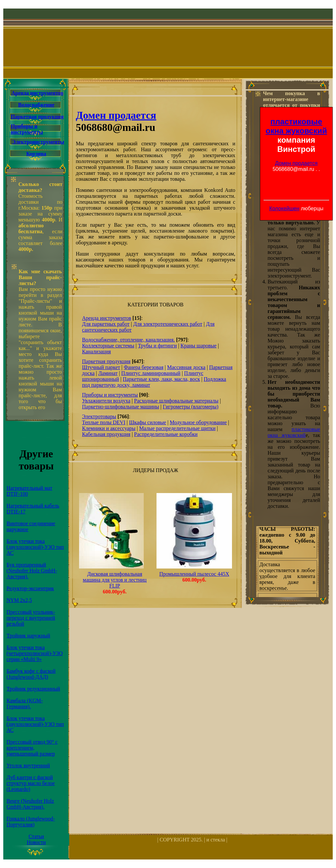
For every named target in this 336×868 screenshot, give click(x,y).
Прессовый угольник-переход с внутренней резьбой (31, 618)
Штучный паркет (101, 367)
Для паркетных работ (106, 324)
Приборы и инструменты (27, 129)
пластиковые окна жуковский (296, 126)
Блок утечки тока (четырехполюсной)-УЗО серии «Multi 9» (35, 653)
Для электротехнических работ (168, 324)
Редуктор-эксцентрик (30, 588)
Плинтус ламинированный (151, 373)
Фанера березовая (144, 367)
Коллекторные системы (108, 346)
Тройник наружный (28, 636)
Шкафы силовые (147, 422)
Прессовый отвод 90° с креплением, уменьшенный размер (32, 748)
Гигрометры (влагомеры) (191, 407)
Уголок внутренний (28, 765)
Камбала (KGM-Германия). (25, 703)
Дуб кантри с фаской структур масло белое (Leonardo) (31, 783)
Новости (36, 842)
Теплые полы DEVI (104, 422)
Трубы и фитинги (157, 346)
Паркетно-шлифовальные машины (121, 407)
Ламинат (108, 373)
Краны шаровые (199, 346)
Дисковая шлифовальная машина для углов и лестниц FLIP (115, 580)
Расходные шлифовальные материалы (176, 401)
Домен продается (296, 163)
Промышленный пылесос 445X (194, 574)
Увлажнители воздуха (106, 401)
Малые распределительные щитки (177, 428)
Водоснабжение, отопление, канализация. (128, 340)
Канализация (96, 351)
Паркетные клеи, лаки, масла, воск (161, 379)
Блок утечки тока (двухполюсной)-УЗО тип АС (35, 547)
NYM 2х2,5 (19, 600)
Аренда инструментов (37, 93)
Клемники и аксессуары (109, 428)
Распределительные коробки (166, 434)
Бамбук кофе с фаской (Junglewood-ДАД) (31, 674)
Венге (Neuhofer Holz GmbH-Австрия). (30, 804)
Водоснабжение (36, 105)
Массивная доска (186, 367)
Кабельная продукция (106, 434)
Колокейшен (284, 208)
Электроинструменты (38, 142)
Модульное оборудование (198, 422)
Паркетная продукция (37, 117)
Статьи (36, 836)
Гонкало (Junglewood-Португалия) (31, 822)
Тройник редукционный (33, 689)
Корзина (36, 154)
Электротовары (99, 416)
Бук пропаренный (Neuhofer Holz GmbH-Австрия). (32, 571)
